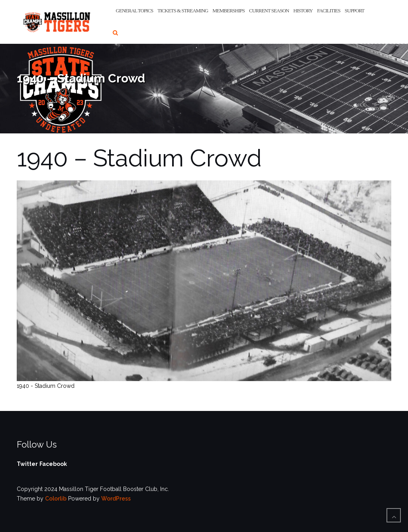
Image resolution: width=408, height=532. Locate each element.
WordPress (116, 499)
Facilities (329, 11)
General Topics (135, 11)
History (303, 11)
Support (354, 11)
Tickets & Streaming (183, 11)
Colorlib (56, 499)
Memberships (229, 11)
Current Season (269, 11)
